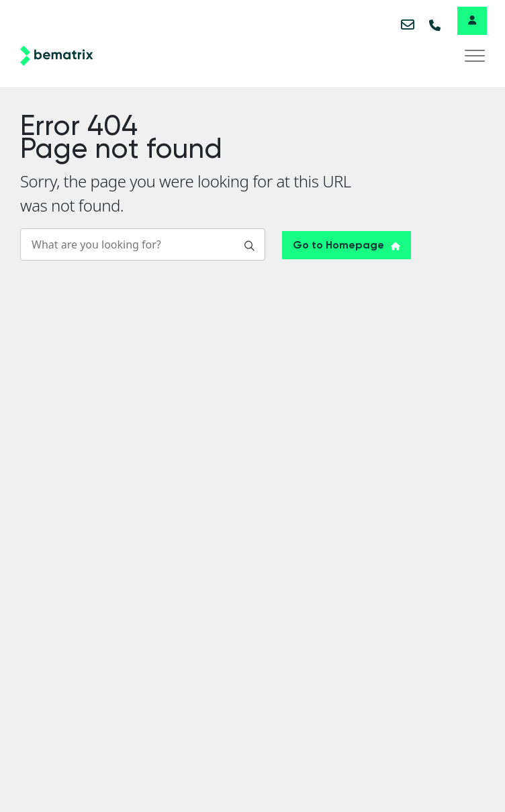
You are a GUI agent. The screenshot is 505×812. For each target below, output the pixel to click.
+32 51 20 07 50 (437, 24)
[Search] (143, 244)
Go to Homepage (347, 245)
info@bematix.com (408, 24)
